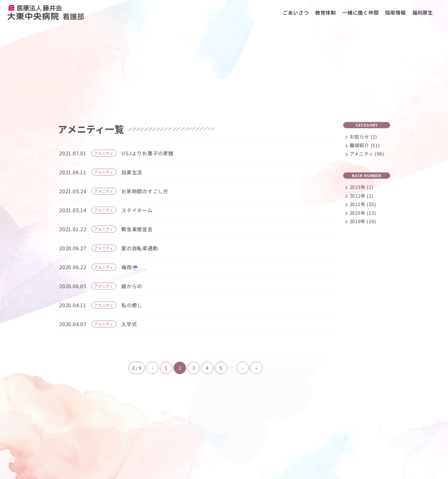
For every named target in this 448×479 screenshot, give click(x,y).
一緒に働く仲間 (361, 12)
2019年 (363, 222)
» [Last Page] (256, 369)
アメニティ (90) (367, 155)
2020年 (363, 214)
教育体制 (326, 12)
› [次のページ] (243, 369)
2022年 (362, 197)
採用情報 (396, 12)
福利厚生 (423, 12)
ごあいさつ (296, 12)
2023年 (362, 188)
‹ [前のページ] (153, 369)
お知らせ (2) (363, 137)
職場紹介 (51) (365, 146)
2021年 (363, 205)
